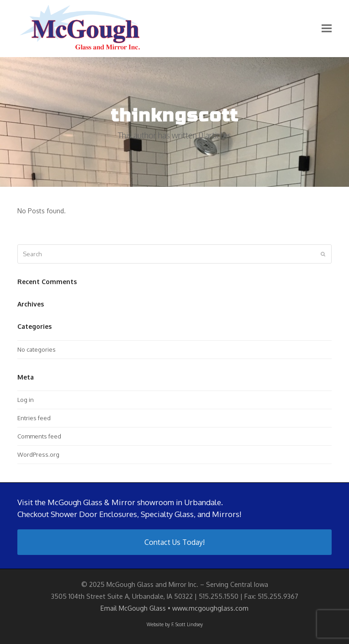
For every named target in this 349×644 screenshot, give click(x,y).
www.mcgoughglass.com (210, 608)
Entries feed (34, 418)
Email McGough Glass (133, 608)
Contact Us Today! (174, 542)
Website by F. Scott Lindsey (175, 624)
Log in (26, 400)
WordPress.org (38, 454)
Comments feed (39, 436)
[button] (327, 29)
